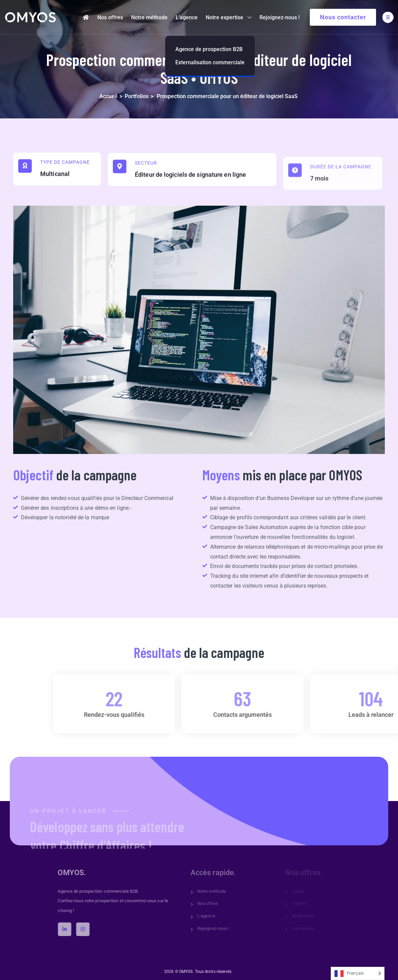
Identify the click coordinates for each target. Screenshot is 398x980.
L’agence (187, 17)
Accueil (108, 96)
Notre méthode (149, 17)
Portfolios (136, 96)
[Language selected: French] (358, 973)
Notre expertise (225, 17)
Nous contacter (343, 17)
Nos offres (110, 17)
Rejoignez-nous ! (280, 17)
